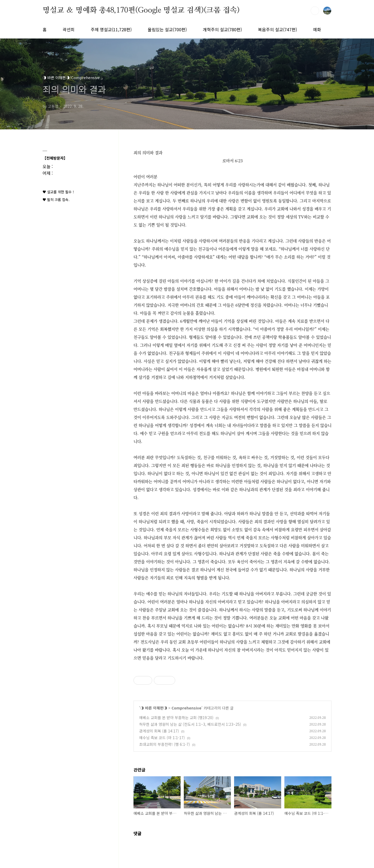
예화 (317, 29)
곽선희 (69, 29)
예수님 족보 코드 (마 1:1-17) (162, 738)
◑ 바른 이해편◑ (154, 708)
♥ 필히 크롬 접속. (56, 200)
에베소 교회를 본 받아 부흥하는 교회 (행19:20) (176, 717)
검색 (315, 11)
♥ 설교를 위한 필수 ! (58, 192)
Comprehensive (186, 708)
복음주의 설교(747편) (277, 29)
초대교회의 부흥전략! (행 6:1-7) (165, 744)
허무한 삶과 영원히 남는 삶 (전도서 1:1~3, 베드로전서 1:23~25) (190, 724)
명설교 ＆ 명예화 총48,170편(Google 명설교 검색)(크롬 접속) (141, 10)
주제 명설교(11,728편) (111, 29)
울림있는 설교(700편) (167, 29)
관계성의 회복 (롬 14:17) (159, 731)
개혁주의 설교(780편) (222, 29)
